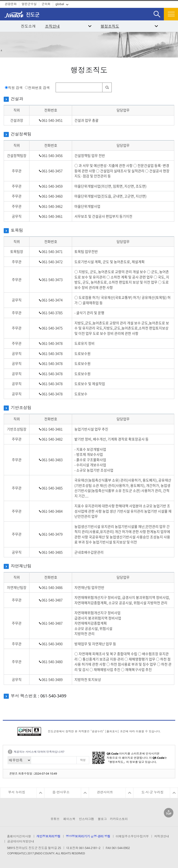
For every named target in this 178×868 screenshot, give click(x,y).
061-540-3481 (52, 429)
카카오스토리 (119, 819)
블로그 (102, 819)
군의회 (46, 4)
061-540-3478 (52, 343)
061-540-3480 (52, 662)
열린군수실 (29, 4)
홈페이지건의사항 (19, 836)
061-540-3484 (52, 511)
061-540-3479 (52, 534)
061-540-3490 (52, 644)
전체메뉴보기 (171, 14)
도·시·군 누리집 (153, 792)
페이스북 (69, 819)
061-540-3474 (52, 300)
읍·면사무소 (61, 792)
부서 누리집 (17, 792)
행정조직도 (110, 26)
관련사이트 (105, 792)
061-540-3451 (52, 120)
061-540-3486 (52, 587)
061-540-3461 (52, 216)
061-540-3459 (52, 186)
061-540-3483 (52, 460)
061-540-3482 (52, 439)
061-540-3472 (52, 262)
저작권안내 (162, 836)
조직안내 (52, 26)
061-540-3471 (52, 252)
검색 (157, 10)
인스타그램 (86, 819)
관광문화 (11, 4)
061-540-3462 (52, 206)
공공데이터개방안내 (21, 841)
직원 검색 (15, 88)
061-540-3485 (52, 488)
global (60, 4)
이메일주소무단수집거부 (132, 836)
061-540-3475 (52, 328)
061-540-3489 (52, 680)
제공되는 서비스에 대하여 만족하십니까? (39, 752)
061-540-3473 (52, 280)
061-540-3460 (52, 196)
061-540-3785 (52, 313)
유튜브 (55, 819)
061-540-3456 (52, 156)
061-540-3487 (52, 600)
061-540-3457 (52, 171)
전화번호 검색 (39, 88)
